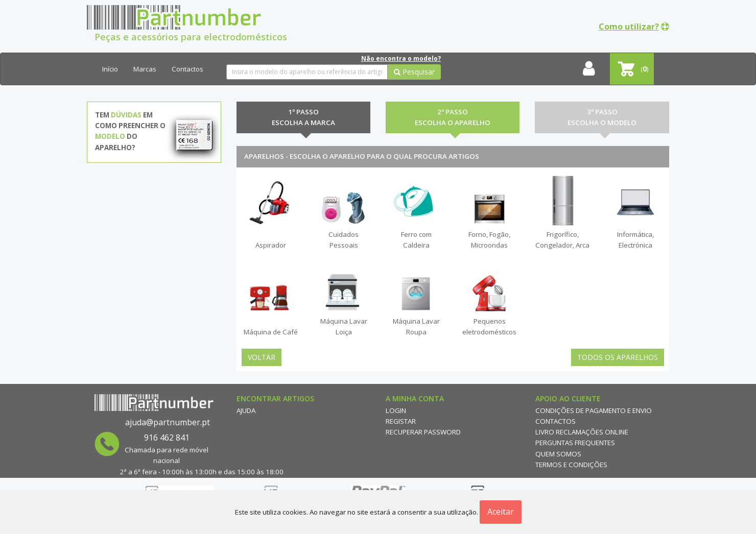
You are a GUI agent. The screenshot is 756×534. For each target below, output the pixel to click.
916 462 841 (167, 438)
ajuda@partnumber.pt (168, 422)
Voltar (262, 357)
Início (110, 69)
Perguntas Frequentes (575, 443)
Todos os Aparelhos (618, 357)
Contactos (187, 69)
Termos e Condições (571, 465)
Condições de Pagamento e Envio (594, 410)
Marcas (145, 69)
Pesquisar (414, 72)
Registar (401, 421)
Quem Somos (558, 454)
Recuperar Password (423, 432)
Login (396, 410)
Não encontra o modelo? (401, 58)
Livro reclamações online (582, 432)
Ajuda (246, 410)
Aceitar (501, 512)
